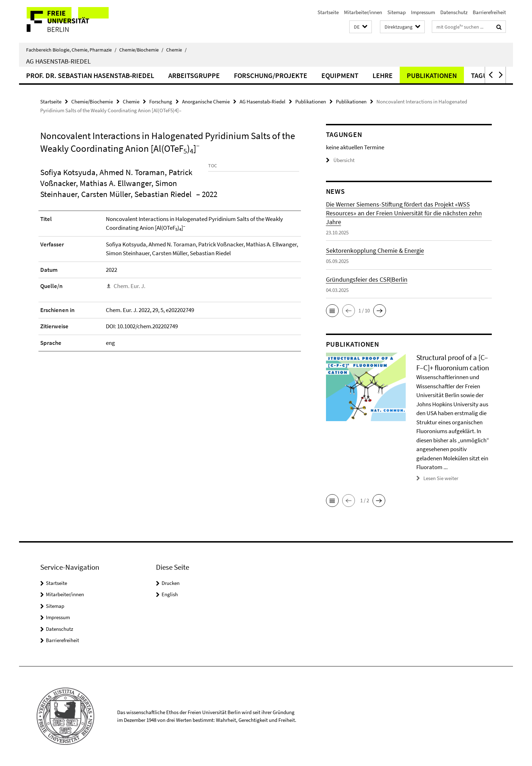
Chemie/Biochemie (141, 50)
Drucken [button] (171, 583)
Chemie (176, 50)
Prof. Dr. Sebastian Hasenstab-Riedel (90, 75)
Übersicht (340, 160)
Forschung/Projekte (271, 75)
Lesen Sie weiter (441, 478)
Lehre (383, 75)
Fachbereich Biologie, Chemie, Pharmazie (71, 50)
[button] (361, 27)
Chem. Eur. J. (129, 312)
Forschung (161, 101)
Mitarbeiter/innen (363, 12)
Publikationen (432, 75)
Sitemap (397, 12)
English (170, 594)
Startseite (328, 12)
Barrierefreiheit (489, 12)
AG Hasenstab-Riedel (58, 61)
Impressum (423, 12)
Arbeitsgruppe (194, 75)
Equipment (340, 75)
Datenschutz (454, 12)
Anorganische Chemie (206, 101)
